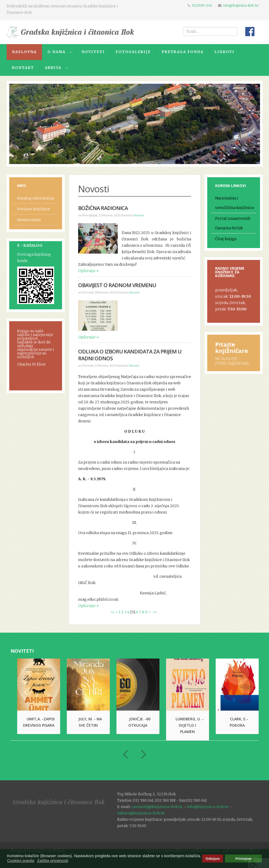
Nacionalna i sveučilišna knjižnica (234, 203)
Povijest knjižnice (34, 209)
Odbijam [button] (213, 859)
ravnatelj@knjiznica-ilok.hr (157, 807)
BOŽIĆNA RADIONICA (103, 208)
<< (113, 612)
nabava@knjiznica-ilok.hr (141, 813)
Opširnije (87, 271)
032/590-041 (202, 5)
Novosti (139, 215)
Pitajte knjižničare (232, 347)
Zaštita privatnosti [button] (53, 860)
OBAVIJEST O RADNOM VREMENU (117, 285)
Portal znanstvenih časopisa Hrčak (233, 223)
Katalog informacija (36, 198)
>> (155, 612)
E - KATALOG (30, 245)
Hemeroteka (29, 220)
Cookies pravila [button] (21, 860)
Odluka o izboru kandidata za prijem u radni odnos (130, 355)
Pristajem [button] (244, 859)
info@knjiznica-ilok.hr (241, 5)
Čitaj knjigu (226, 239)
